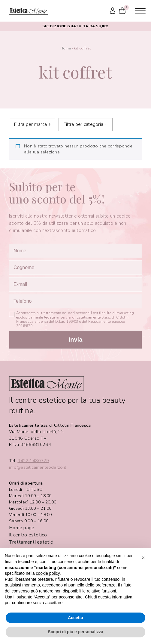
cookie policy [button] (48, 573)
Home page (22, 528)
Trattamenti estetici (31, 542)
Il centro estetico (28, 535)
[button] (143, 558)
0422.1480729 (33, 461)
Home (66, 48)
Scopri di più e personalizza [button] (75, 632)
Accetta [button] (75, 618)
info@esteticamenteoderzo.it (38, 467)
